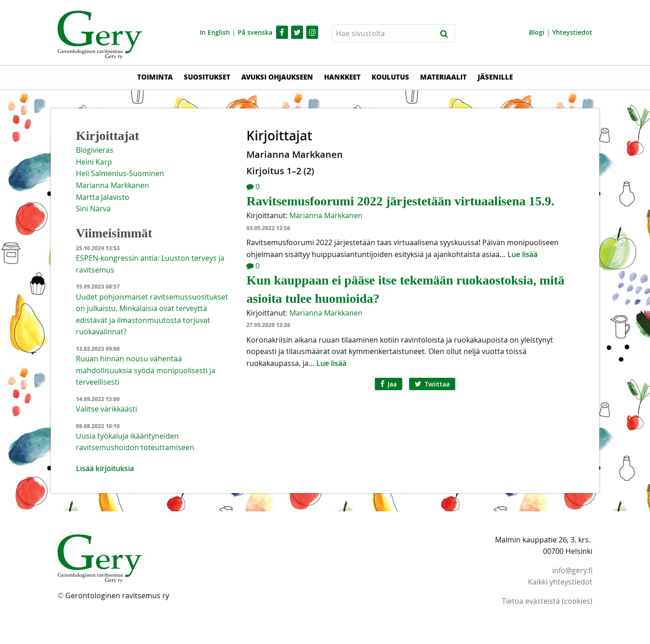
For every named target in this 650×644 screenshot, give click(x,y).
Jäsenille (495, 77)
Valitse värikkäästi (107, 409)
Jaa (389, 384)
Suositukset (207, 77)
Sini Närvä (93, 209)
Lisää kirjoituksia (105, 468)
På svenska (255, 32)
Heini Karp (94, 162)
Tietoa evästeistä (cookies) (547, 601)
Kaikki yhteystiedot (560, 582)
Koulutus (390, 77)
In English (215, 32)
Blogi (537, 32)
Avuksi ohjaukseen (277, 77)
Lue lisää (522, 254)
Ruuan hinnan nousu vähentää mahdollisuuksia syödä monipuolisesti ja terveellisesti (146, 370)
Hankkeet (342, 77)
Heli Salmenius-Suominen (120, 173)
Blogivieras (95, 150)
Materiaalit (443, 77)
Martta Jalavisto (103, 197)
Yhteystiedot (572, 32)
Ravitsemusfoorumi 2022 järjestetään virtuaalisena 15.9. (400, 201)
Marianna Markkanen (326, 215)
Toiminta (155, 77)
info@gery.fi (572, 570)
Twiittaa (432, 384)
